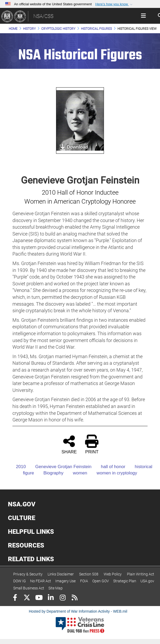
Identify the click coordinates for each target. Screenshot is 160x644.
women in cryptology (113, 473)
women (76, 473)
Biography (49, 473)
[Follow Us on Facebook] (15, 598)
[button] (114, 4)
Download (74, 147)
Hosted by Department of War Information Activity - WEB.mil (78, 611)
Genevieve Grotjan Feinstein (59, 467)
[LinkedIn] (51, 598)
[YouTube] (39, 598)
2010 (17, 467)
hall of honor (109, 467)
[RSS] (74, 598)
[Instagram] (63, 598)
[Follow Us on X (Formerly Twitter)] (27, 598)
